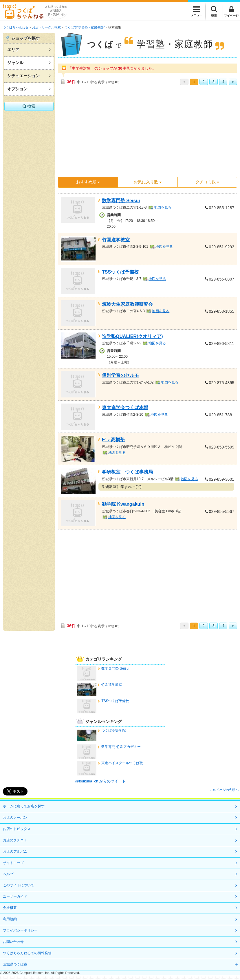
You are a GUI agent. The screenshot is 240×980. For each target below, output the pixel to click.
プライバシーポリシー (20, 930)
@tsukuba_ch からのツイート (100, 781)
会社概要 (10, 908)
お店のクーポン (15, 818)
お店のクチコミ (15, 840)
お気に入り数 (148, 182)
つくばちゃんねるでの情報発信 (27, 953)
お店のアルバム (15, 851)
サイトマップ (13, 863)
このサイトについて (19, 885)
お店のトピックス (17, 829)
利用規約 (10, 919)
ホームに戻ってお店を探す (24, 806)
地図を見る (163, 207)
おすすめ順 (88, 182)
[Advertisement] (136, 133)
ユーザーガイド (15, 896)
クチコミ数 (207, 182)
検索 (29, 106)
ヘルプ (8, 874)
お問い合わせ (13, 942)
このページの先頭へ (224, 790)
